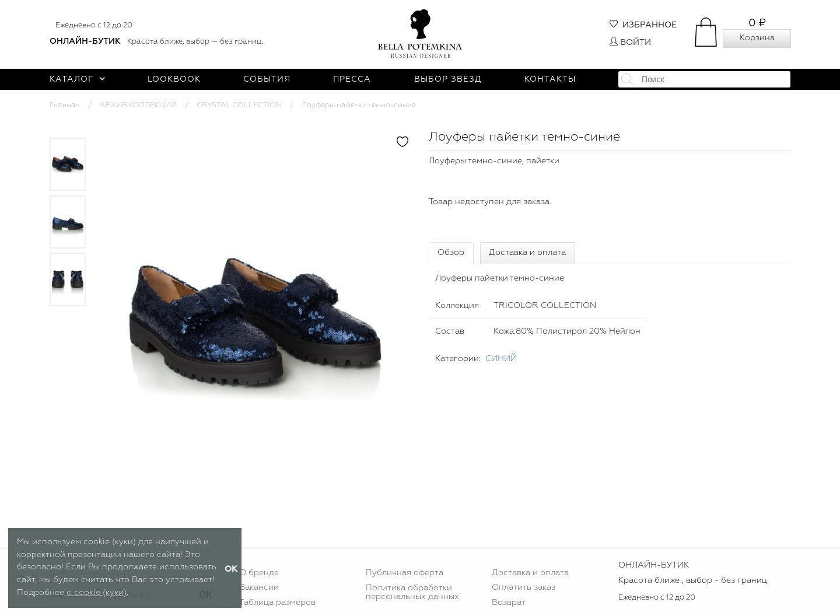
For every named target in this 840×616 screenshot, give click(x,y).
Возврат (509, 603)
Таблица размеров (277, 603)
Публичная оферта (405, 573)
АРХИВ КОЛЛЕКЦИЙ (138, 105)
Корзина (757, 38)
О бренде (259, 573)
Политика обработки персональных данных (412, 592)
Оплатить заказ (524, 587)
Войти (630, 43)
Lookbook (174, 79)
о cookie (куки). (97, 593)
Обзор (451, 253)
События (267, 79)
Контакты (550, 79)
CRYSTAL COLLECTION (239, 105)
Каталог (77, 79)
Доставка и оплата (527, 253)
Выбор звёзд (448, 79)
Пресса (352, 79)
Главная (65, 105)
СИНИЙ (501, 359)
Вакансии (259, 587)
